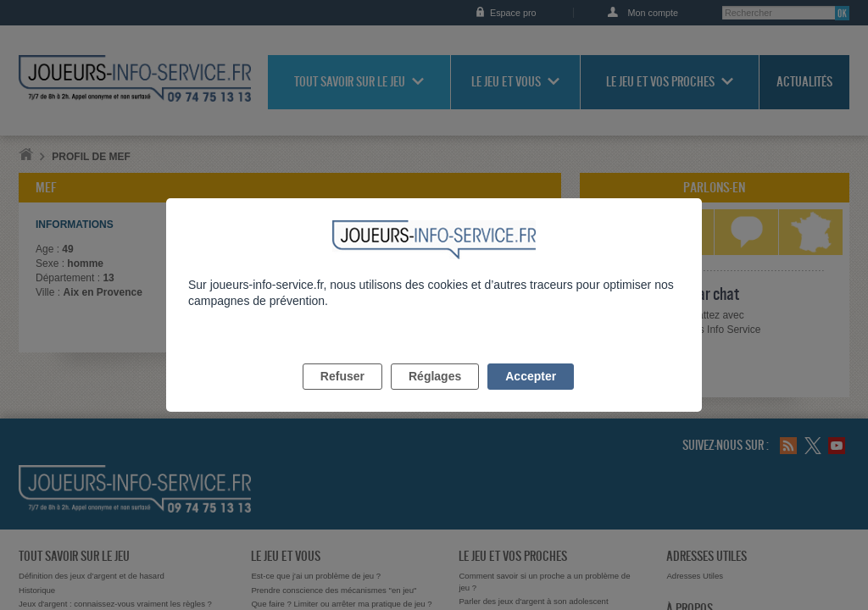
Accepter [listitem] (531, 396)
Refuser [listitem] (342, 396)
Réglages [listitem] (435, 396)
